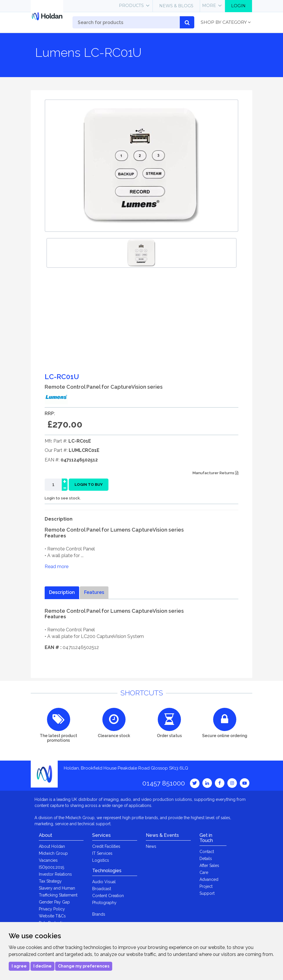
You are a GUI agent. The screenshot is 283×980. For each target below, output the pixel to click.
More (209, 6)
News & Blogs (176, 6)
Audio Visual (104, 882)
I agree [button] (19, 966)
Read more (57, 567)
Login (238, 6)
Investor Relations (55, 874)
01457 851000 (164, 783)
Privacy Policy (52, 909)
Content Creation (108, 896)
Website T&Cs (52, 916)
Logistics (101, 860)
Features (94, 592)
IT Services (102, 853)
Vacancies (48, 860)
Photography (104, 903)
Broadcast (102, 889)
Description (62, 592)
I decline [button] (42, 966)
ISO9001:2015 (51, 867)
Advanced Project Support (209, 886)
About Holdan (52, 846)
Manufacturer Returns (215, 473)
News (151, 846)
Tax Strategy (50, 881)
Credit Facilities (106, 846)
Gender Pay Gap (54, 902)
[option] (141, 253)
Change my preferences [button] (84, 966)
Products (131, 6)
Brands (99, 914)
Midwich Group (53, 853)
